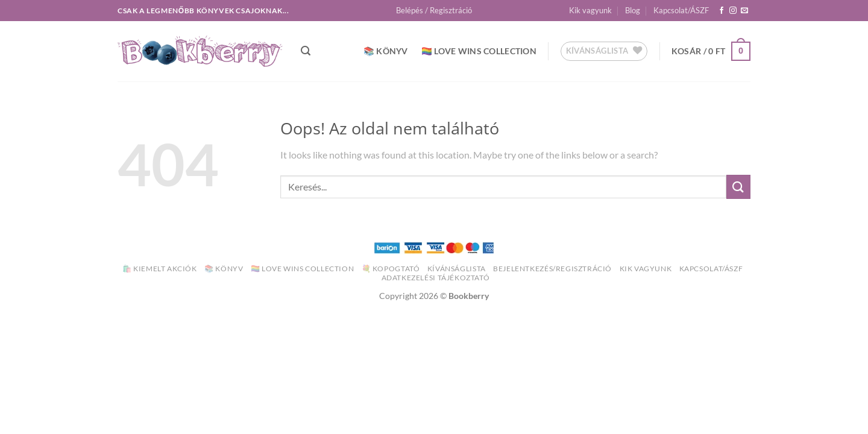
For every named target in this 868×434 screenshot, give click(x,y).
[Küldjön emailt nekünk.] (744, 11)
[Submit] (738, 187)
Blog (633, 10)
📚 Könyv (386, 51)
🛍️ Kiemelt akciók (160, 269)
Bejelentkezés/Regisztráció (552, 269)
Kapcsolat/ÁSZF (681, 10)
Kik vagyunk (590, 10)
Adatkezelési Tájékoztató (436, 278)
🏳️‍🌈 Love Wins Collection (479, 51)
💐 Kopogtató (391, 269)
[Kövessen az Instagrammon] (733, 11)
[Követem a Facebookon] (722, 11)
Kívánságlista (457, 269)
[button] (434, 10)
